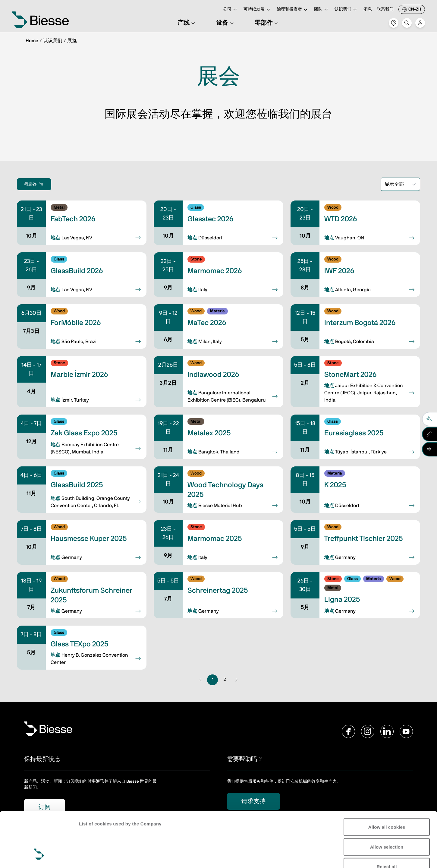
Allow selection (387, 800)
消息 (368, 9)
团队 (322, 10)
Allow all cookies (387, 780)
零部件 (267, 23)
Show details (93, 856)
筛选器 (34, 184)
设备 (226, 23)
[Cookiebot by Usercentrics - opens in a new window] (39, 856)
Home (32, 41)
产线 (187, 23)
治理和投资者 (293, 10)
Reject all (387, 819)
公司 (231, 10)
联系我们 (385, 9)
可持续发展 (258, 10)
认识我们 (347, 10)
